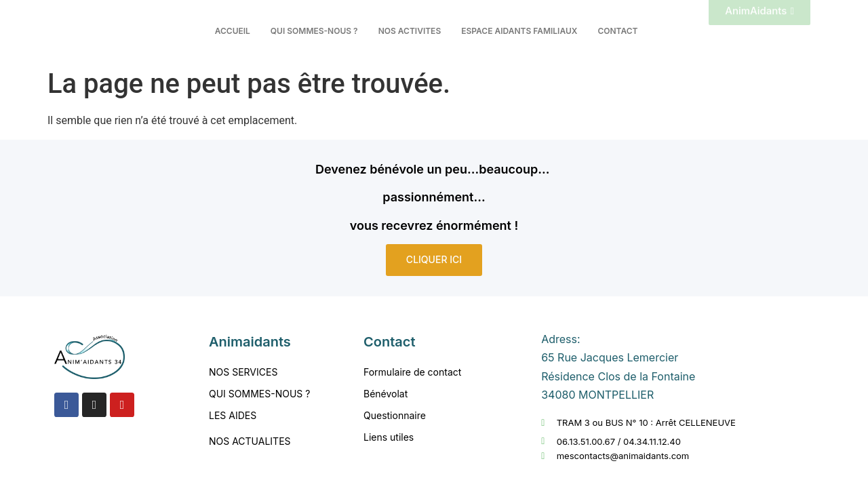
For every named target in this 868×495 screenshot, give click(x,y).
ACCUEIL (233, 31)
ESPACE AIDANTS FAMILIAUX (519, 31)
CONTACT (617, 31)
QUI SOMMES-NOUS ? (314, 31)
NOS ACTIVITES (410, 31)
